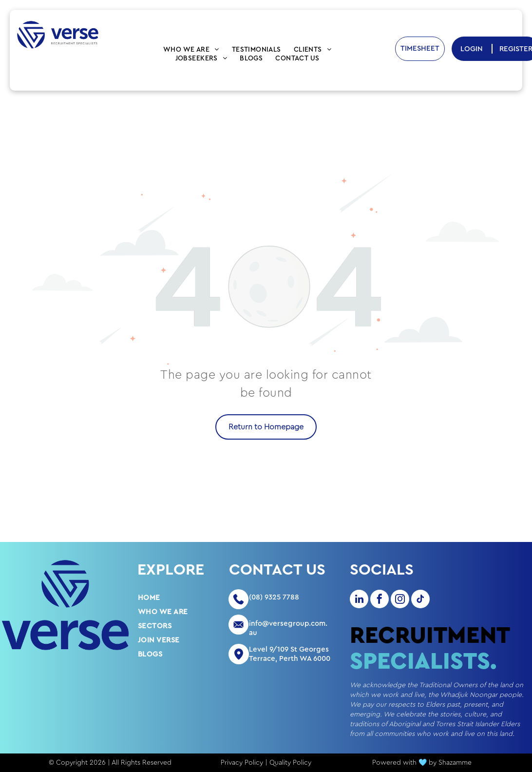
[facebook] (380, 600)
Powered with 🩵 (399, 763)
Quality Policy (290, 763)
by (433, 763)
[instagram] (400, 600)
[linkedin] (359, 600)
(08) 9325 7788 (274, 597)
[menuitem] (191, 50)
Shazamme (455, 763)
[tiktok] (420, 600)
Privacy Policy (242, 763)
